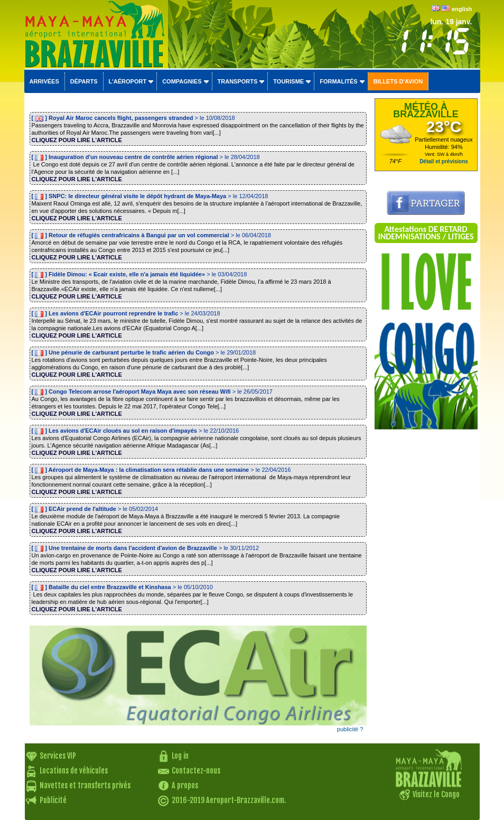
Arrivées (44, 81)
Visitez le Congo (436, 794)
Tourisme (288, 81)
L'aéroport (128, 81)
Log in (180, 756)
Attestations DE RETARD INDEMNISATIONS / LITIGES (426, 233)
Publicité (53, 800)
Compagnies (182, 81)
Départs (84, 81)
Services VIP (58, 756)
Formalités (339, 81)
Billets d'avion (398, 81)
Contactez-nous (196, 771)
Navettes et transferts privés (85, 785)
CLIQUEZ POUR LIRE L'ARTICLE (77, 140)
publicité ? (350, 729)
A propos (185, 785)
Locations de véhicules (74, 771)
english (462, 9)
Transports (238, 81)
